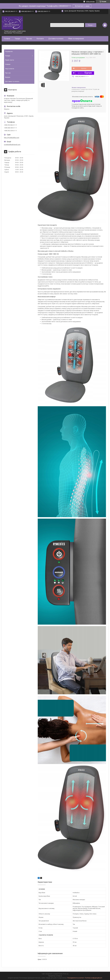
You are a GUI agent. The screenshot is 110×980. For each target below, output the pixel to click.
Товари (17, 39)
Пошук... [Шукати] (91, 25)
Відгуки (8, 77)
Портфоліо (9, 51)
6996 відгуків (90, 2)
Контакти (40, 39)
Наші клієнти (10, 69)
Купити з (85, 73)
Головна (7, 39)
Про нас (29, 39)
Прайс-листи (10, 60)
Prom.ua (66, 974)
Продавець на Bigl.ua (55, 976)
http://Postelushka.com (12, 138)
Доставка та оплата (56, 39)
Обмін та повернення (76, 39)
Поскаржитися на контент (76, 978)
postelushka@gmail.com (12, 145)
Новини (8, 64)
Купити (84, 68)
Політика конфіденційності (94, 978)
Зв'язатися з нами (82, 6)
